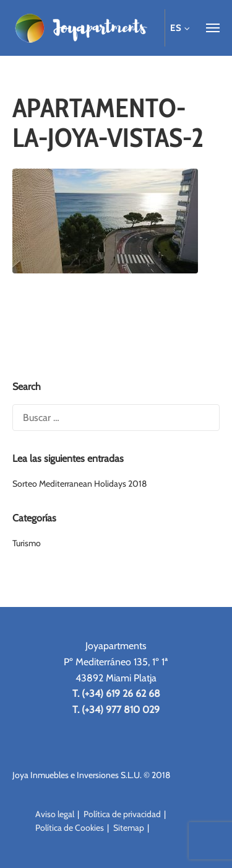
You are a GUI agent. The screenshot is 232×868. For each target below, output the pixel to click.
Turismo (27, 543)
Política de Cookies (70, 828)
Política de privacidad (122, 814)
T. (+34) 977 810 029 (116, 710)
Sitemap (129, 828)
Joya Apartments (80, 28)
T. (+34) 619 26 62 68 (116, 693)
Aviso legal (55, 814)
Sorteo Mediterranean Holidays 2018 (79, 484)
